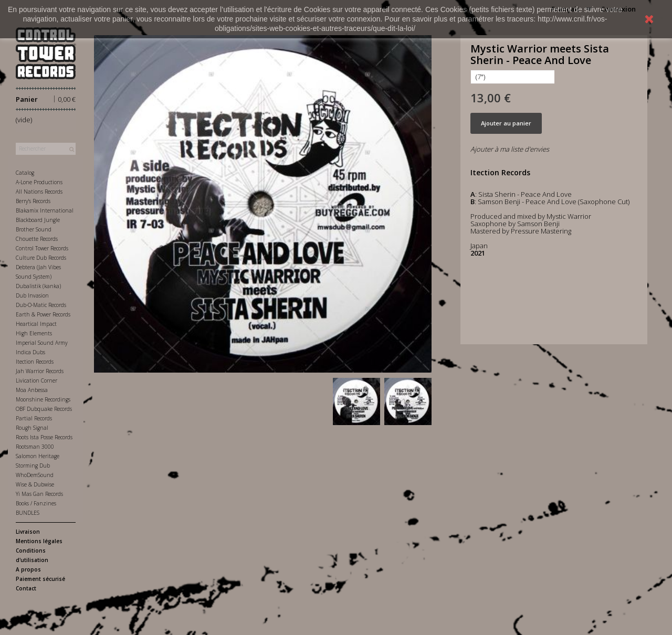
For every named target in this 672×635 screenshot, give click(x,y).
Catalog (25, 173)
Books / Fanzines (36, 503)
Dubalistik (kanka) (38, 286)
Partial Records (34, 418)
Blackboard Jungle (38, 220)
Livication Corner (36, 380)
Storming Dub (33, 465)
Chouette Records (37, 239)
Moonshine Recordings (43, 399)
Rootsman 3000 (35, 447)
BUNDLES (28, 513)
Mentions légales (39, 541)
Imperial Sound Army (42, 343)
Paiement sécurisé (40, 579)
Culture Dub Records (41, 258)
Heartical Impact (36, 324)
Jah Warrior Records (40, 371)
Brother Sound (34, 229)
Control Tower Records (42, 248)
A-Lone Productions (39, 182)
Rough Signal (32, 428)
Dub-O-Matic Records (41, 305)
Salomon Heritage (38, 456)
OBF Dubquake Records (44, 409)
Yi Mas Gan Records (39, 494)
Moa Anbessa (32, 390)
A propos (28, 569)
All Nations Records (39, 192)
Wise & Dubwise (35, 484)
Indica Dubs (30, 352)
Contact (26, 588)
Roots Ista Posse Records (44, 437)
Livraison (28, 532)
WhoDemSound (35, 475)
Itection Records (35, 362)
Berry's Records (33, 201)
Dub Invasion (32, 295)
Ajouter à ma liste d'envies (510, 149)
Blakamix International (45, 210)
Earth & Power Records (43, 314)
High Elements (34, 333)
